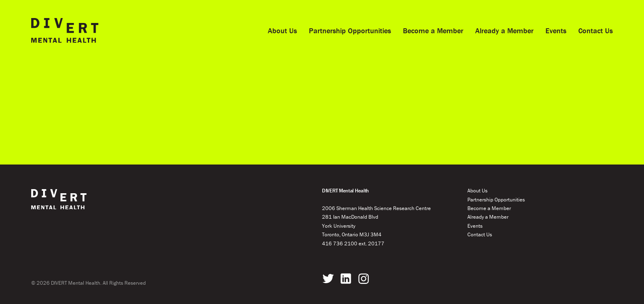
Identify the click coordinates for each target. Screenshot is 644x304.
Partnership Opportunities (350, 31)
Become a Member (433, 31)
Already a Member (504, 31)
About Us (282, 31)
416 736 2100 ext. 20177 (353, 243)
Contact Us (596, 31)
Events (556, 31)
